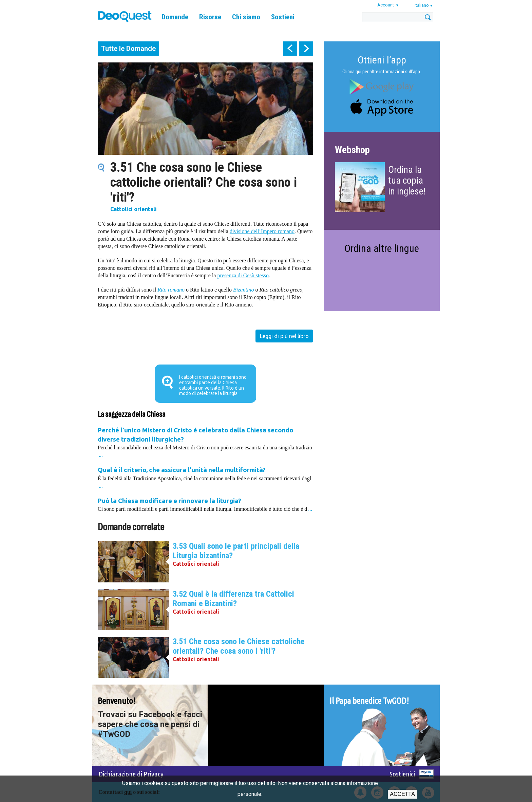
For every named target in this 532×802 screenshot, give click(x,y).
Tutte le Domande (128, 49)
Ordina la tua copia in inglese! (407, 180)
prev (290, 49)
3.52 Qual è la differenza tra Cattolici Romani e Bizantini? (233, 599)
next (306, 49)
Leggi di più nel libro (284, 336)
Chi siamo (246, 17)
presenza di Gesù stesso (243, 275)
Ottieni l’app (382, 60)
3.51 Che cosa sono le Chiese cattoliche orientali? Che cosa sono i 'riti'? (239, 646)
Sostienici (402, 774)
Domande (175, 17)
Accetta (402, 794)
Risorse (210, 17)
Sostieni (283, 17)
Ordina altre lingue (382, 248)
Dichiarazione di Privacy (131, 774)
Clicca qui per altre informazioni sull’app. (382, 72)
